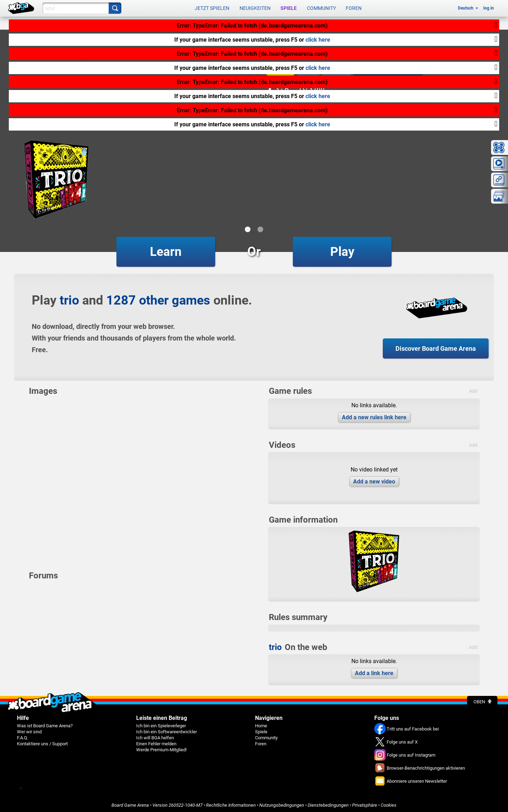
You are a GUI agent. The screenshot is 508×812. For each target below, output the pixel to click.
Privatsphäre (365, 804)
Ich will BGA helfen (155, 736)
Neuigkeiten (255, 8)
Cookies (389, 804)
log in (489, 8)
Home (261, 724)
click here (318, 40)
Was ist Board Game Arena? (45, 724)
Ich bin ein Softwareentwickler (167, 730)
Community (321, 8)
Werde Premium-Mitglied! (161, 748)
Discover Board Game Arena (436, 347)
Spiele (289, 8)
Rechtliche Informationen (231, 804)
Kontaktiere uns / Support (42, 742)
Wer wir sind (29, 730)
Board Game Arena (130, 804)
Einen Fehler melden (156, 742)
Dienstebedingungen (328, 804)
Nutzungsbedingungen (282, 804)
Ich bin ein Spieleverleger (161, 724)
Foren (354, 8)
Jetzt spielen (212, 8)
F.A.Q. (23, 736)
